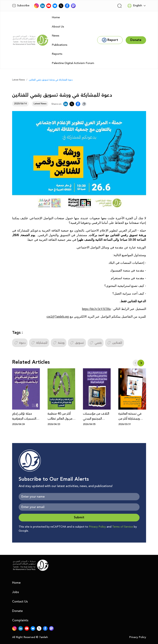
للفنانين (115, 343)
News (56, 36)
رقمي (96, 343)
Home (56, 17)
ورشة (59, 343)
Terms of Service (123, 527)
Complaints (20, 620)
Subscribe (21, 6)
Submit (79, 517)
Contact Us (20, 602)
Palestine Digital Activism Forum (73, 63)
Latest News (18, 80)
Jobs (15, 592)
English (135, 6)
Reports (57, 54)
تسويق (77, 343)
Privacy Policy (97, 527)
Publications (60, 45)
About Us (58, 27)
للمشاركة (39, 343)
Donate (17, 611)
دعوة (20, 343)
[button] (141, 363)
